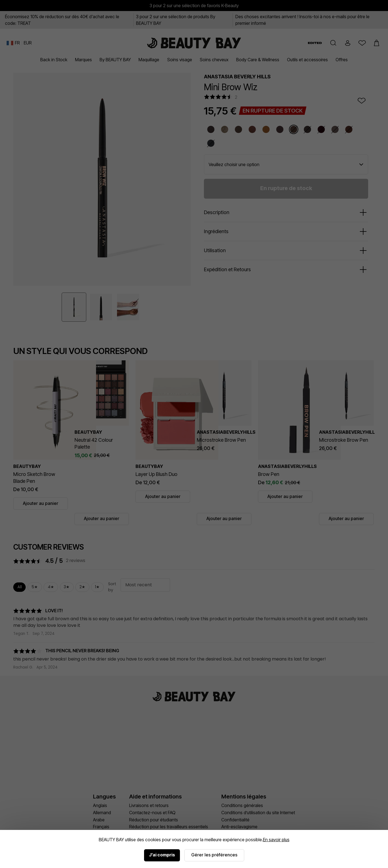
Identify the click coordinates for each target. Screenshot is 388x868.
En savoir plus (276, 840)
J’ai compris (162, 855)
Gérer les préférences (214, 855)
